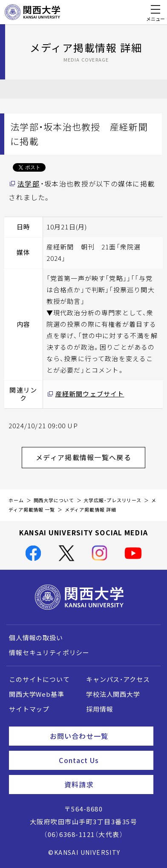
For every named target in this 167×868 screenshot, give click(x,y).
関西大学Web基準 (37, 694)
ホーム (16, 500)
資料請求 (105, 784)
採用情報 (99, 709)
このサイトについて (39, 679)
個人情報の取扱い (36, 638)
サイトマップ (29, 709)
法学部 (29, 184)
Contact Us (103, 760)
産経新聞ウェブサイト (90, 394)
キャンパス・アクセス (118, 679)
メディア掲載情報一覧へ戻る (91, 457)
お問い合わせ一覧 (98, 736)
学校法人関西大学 (113, 694)
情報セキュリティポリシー (49, 653)
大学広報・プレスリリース (112, 500)
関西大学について (54, 500)
